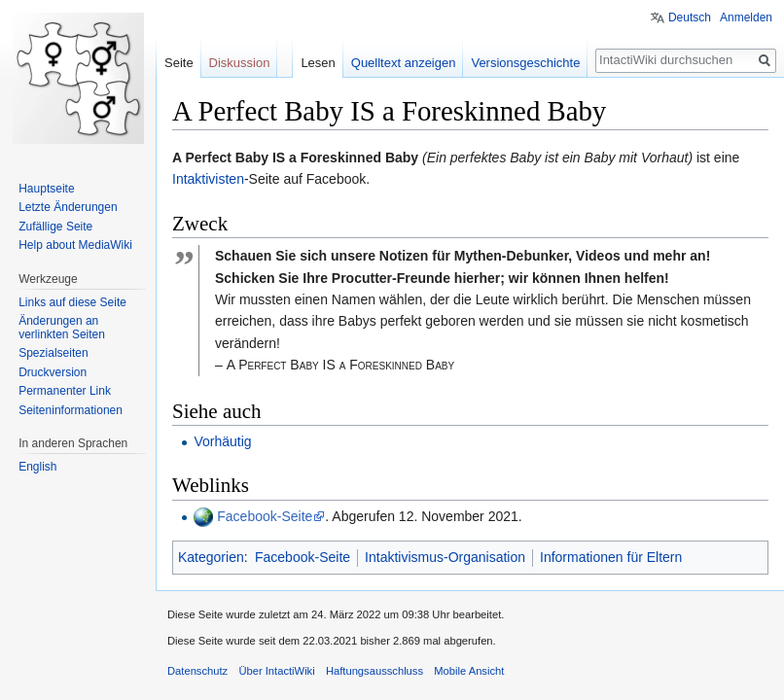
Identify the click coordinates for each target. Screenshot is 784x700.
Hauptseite (46, 189)
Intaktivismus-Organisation (445, 557)
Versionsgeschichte (525, 63)
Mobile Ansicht (469, 671)
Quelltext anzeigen (404, 63)
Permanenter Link (65, 391)
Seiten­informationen (71, 410)
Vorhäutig (222, 441)
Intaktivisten (208, 179)
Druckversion (53, 372)
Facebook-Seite (265, 516)
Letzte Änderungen (68, 207)
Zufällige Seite (55, 227)
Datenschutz (197, 671)
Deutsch (690, 17)
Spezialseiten (53, 353)
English (37, 467)
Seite (179, 63)
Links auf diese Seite (72, 302)
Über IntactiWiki (276, 671)
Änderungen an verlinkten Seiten (62, 328)
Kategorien (211, 557)
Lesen (318, 63)
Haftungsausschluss (374, 671)
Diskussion (240, 63)
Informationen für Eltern (611, 557)
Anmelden (746, 17)
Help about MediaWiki (75, 245)
